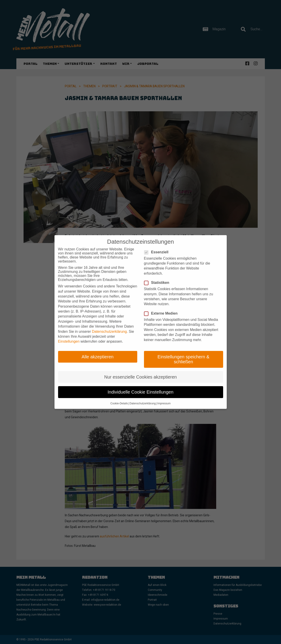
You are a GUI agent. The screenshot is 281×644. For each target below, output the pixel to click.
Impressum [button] (164, 398)
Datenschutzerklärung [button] (143, 398)
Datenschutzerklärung (109, 325)
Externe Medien (162, 308)
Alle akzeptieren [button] (98, 351)
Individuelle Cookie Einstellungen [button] (141, 386)
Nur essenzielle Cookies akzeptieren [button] (141, 371)
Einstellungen (69, 336)
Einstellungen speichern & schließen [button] (183, 353)
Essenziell (158, 246)
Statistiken (158, 277)
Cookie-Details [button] (119, 398)
